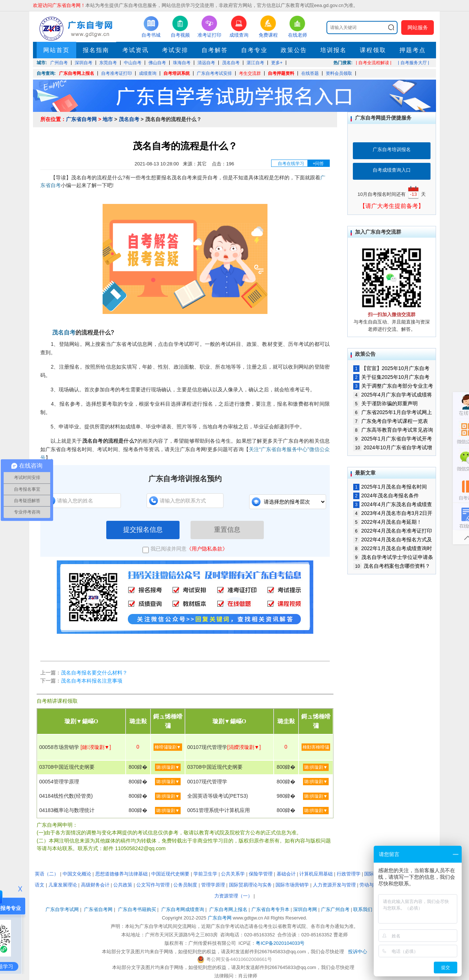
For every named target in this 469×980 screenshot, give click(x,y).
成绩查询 (148, 73)
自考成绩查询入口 (392, 170)
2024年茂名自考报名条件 (386, 496)
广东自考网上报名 (77, 73)
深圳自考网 (305, 909)
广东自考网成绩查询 (183, 909)
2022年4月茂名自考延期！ (387, 522)
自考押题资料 (281, 73)
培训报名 (333, 50)
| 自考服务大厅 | (413, 63)
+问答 (318, 164)
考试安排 (175, 50)
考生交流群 (250, 73)
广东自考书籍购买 (137, 909)
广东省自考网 (81, 119)
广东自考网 (220, 918)
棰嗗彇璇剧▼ (168, 747)
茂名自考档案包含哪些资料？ (392, 566)
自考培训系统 (177, 73)
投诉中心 (358, 952)
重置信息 (227, 530)
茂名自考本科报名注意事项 (92, 681)
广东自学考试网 (62, 909)
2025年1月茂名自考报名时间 (390, 487)
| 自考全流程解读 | (374, 63)
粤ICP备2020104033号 (280, 943)
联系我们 (363, 909)
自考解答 (215, 50)
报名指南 (96, 50)
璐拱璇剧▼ (168, 767)
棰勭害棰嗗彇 (316, 747)
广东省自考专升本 (270, 909)
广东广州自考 (335, 909)
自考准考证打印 (117, 73)
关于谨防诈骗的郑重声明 (385, 403)
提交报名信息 (143, 530)
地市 (108, 119)
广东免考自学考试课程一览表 (391, 421)
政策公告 (294, 50)
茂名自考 (129, 119)
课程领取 (373, 50)
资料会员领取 (339, 73)
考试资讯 (136, 50)
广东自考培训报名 (392, 149)
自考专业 (254, 50)
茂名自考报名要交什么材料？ (94, 673)
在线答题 (310, 73)
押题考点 (413, 50)
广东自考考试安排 (214, 73)
